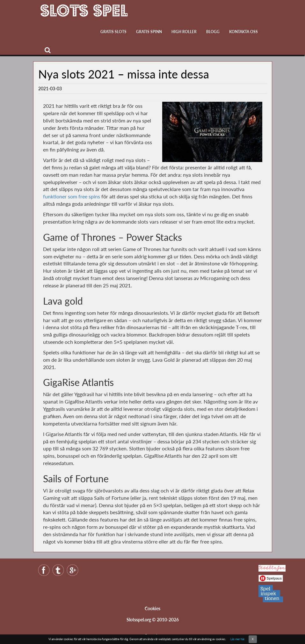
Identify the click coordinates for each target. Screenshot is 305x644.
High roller (184, 32)
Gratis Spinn (149, 32)
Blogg (213, 32)
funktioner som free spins (72, 196)
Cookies (152, 608)
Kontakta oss (243, 32)
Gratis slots (113, 32)
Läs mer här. (238, 639)
